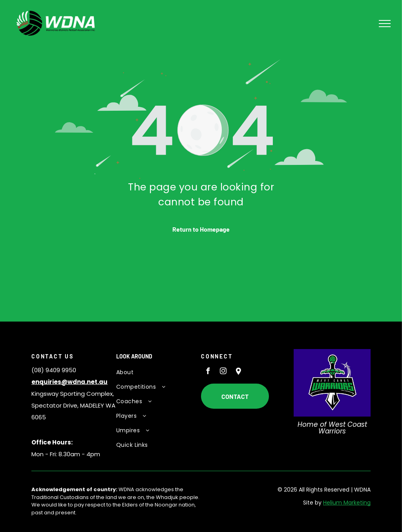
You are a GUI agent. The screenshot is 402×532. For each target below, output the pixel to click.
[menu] (385, 24)
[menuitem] (154, 372)
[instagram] (223, 372)
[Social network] (238, 372)
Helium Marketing (347, 503)
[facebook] (208, 372)
